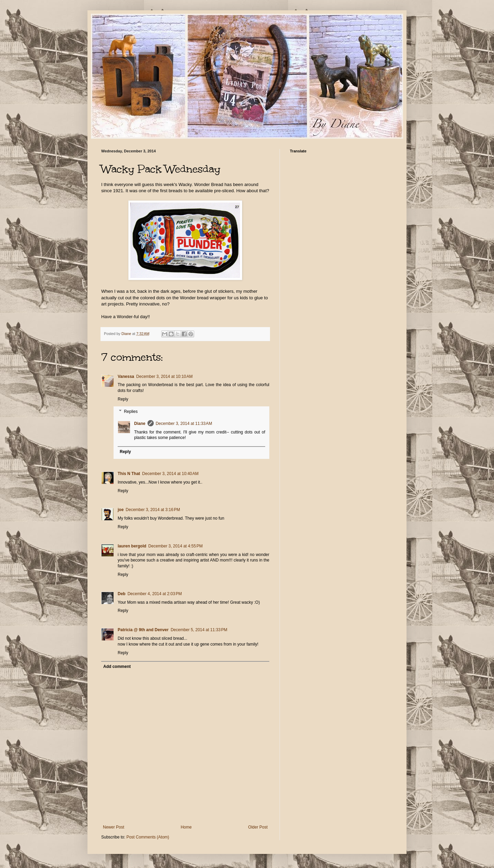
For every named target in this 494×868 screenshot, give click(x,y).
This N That (129, 474)
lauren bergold (132, 546)
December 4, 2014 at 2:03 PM (155, 594)
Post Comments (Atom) (148, 837)
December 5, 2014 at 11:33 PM (199, 630)
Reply (123, 399)
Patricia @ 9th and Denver (143, 630)
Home (186, 827)
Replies (131, 412)
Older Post (258, 827)
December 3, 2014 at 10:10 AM (164, 377)
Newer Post (114, 827)
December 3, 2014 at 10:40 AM (170, 474)
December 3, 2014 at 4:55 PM (175, 546)
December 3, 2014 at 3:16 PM (153, 510)
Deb (122, 594)
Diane (140, 424)
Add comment (117, 667)
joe (121, 510)
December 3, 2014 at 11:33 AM (184, 424)
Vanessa (126, 377)
